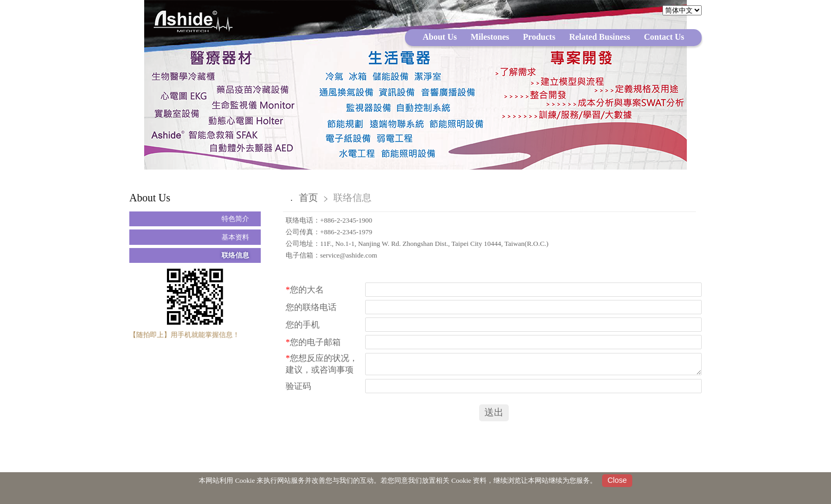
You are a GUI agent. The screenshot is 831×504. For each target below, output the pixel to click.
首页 (308, 198)
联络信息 (235, 255)
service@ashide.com (349, 255)
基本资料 (235, 237)
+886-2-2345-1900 (346, 220)
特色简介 (235, 219)
